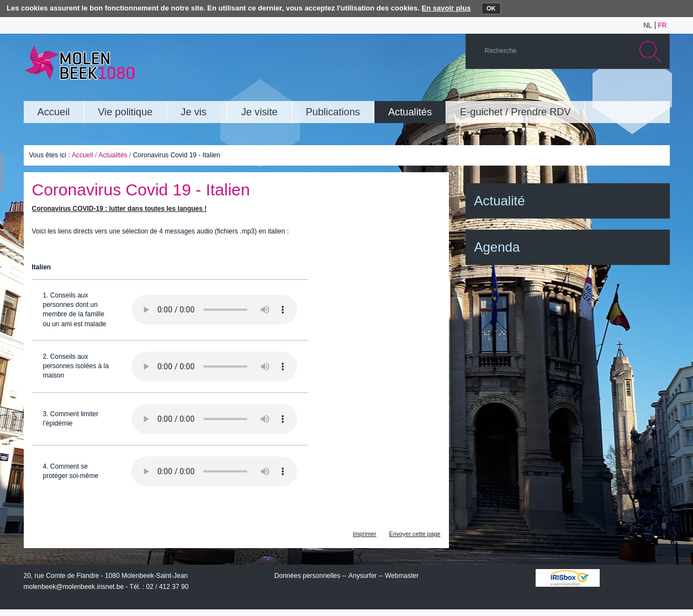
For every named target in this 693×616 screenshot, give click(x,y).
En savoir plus (446, 8)
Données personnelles (307, 576)
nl (647, 25)
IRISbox (568, 578)
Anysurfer (363, 576)
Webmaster (402, 576)
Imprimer (365, 534)
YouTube (592, 91)
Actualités (113, 155)
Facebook (642, 91)
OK (491, 8)
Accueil (83, 155)
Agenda (497, 247)
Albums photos (609, 91)
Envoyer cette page (414, 534)
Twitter (625, 91)
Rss (658, 91)
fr (663, 25)
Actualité (500, 201)
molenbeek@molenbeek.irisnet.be (74, 587)
